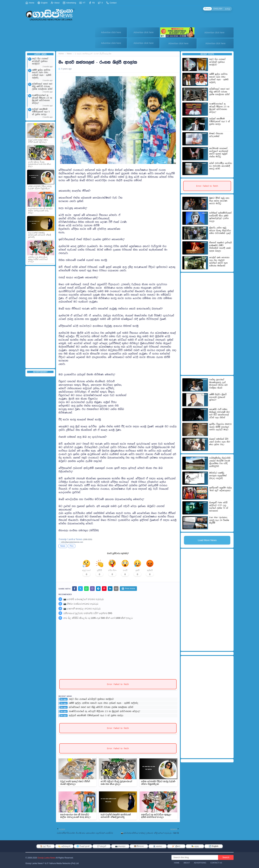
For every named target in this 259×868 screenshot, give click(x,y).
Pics (72, 546)
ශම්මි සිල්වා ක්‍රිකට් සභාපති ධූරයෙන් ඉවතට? (218, 397)
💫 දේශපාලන (64, 846)
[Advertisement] (40, 317)
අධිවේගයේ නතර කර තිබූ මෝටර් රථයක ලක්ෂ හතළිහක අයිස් (42, 86)
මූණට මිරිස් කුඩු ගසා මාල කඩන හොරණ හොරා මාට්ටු (219, 201)
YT (82, 3)
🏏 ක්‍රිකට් (176, 846)
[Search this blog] (195, 857)
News (69, 54)
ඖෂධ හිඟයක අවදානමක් (216, 135)
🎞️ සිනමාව (139, 846)
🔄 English (214, 846)
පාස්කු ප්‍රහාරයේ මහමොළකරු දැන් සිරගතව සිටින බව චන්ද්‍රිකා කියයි (218, 384)
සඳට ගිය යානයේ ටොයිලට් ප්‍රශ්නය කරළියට (40, 61)
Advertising (69, 3)
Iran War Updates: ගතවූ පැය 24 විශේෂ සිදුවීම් (219, 520)
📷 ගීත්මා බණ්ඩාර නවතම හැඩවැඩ (81, 604)
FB (92, 3)
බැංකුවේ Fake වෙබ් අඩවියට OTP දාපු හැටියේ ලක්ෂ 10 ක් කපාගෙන (219, 507)
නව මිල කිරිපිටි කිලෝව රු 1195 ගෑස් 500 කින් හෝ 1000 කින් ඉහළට (98, 618)
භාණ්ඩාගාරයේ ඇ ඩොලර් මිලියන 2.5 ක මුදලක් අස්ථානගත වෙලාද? (42, 99)
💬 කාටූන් (102, 846)
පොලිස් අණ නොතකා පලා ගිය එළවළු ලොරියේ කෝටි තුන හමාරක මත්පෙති (219, 262)
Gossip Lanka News (46, 858)
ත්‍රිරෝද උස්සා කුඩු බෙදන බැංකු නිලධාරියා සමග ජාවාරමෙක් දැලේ (220, 230)
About (55, 3)
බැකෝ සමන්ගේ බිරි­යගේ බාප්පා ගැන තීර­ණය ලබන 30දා (220, 442)
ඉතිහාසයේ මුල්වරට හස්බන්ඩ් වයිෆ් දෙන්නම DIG (88, 613)
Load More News (207, 540)
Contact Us (216, 863)
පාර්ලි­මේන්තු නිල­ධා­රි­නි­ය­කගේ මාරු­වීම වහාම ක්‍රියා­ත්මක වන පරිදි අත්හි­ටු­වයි (220, 462)
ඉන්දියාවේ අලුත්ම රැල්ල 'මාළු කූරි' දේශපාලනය (220, 489)
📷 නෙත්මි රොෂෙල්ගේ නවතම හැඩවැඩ (84, 599)
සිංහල (207, 9)
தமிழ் (228, 9)
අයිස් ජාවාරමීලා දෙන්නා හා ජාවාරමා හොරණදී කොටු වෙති (221, 166)
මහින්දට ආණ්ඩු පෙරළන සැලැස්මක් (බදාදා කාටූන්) (218, 476)
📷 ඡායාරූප (120, 846)
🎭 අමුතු (195, 846)
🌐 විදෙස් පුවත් (83, 846)
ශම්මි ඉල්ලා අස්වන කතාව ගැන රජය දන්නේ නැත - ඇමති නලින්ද (42, 74)
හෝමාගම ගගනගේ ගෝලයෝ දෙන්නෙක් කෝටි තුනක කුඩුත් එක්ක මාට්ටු (219, 153)
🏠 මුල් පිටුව (46, 846)
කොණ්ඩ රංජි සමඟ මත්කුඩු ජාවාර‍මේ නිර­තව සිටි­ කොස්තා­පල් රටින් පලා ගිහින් (220, 413)
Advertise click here (111, 32)
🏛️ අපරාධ (157, 846)
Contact (111, 3)
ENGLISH (218, 9)
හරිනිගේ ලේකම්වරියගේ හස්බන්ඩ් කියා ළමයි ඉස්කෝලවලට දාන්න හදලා (220, 217)
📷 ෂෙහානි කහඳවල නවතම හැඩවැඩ (82, 609)
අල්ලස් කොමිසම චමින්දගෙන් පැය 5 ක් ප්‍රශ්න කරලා (41, 112)
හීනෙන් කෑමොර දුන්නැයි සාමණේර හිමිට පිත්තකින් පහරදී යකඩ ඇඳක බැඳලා (221, 247)
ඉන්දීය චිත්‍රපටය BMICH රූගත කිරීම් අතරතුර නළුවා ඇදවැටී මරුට (220, 427)
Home (30, 3)
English (43, 3)
